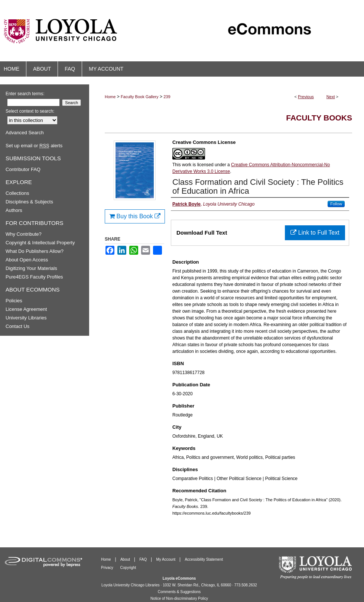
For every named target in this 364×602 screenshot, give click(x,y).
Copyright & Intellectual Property (40, 243)
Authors (14, 210)
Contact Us (17, 326)
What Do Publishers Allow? (35, 251)
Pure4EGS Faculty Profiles (34, 277)
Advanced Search (25, 133)
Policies (14, 301)
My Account (166, 559)
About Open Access (27, 260)
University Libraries (26, 318)
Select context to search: (30, 111)
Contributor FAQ (23, 169)
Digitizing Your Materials (31, 268)
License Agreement (26, 309)
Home (110, 97)
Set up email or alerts (34, 146)
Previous (306, 97)
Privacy (108, 568)
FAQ (144, 559)
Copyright (128, 568)
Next (331, 97)
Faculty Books (319, 118)
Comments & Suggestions (179, 592)
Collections (17, 193)
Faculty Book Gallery (139, 97)
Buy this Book (135, 216)
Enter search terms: (25, 94)
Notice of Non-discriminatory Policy (179, 598)
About (126, 559)
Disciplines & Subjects (29, 202)
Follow (336, 204)
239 (167, 97)
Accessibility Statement (204, 559)
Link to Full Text (315, 233)
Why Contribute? (24, 234)
